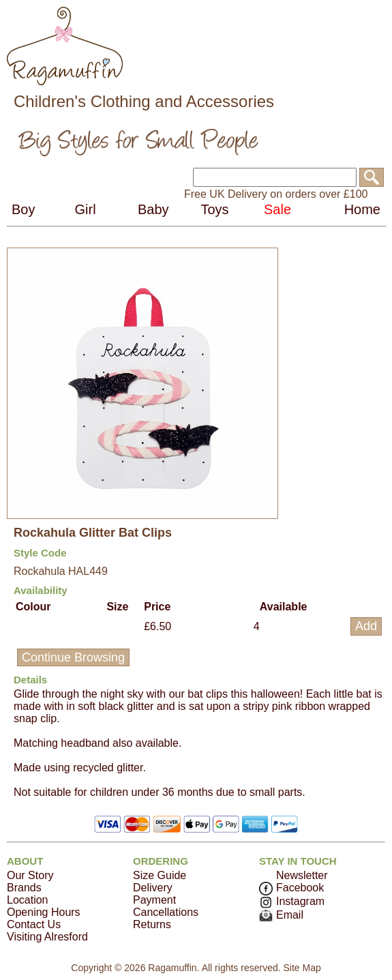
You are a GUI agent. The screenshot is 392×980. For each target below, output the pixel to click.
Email (281, 915)
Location (28, 900)
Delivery (153, 888)
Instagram (292, 901)
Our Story (30, 875)
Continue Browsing (73, 657)
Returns (152, 924)
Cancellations (166, 912)
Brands (24, 888)
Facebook (291, 888)
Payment (154, 900)
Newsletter (302, 875)
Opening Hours (44, 912)
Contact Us (34, 924)
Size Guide (160, 875)
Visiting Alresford (47, 937)
